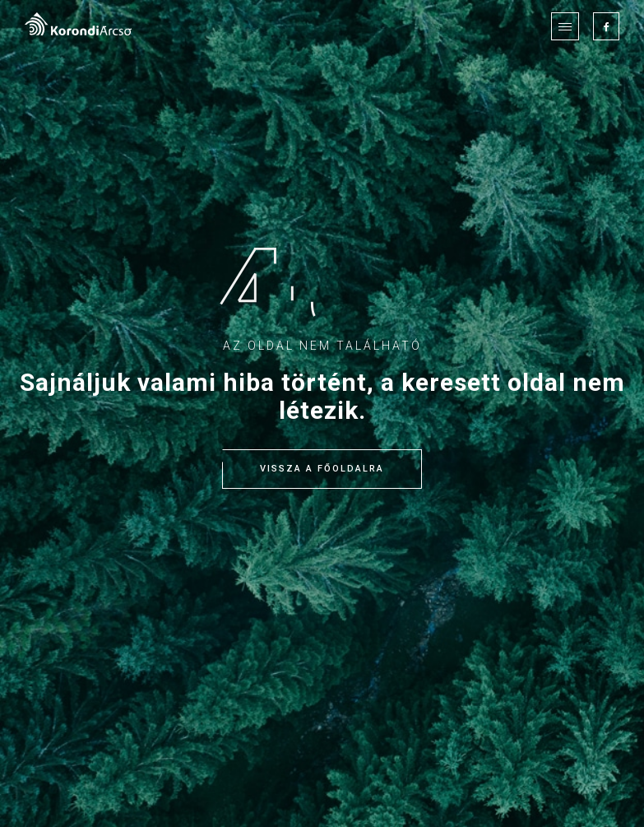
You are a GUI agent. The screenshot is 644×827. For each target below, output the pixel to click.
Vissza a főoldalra (322, 469)
